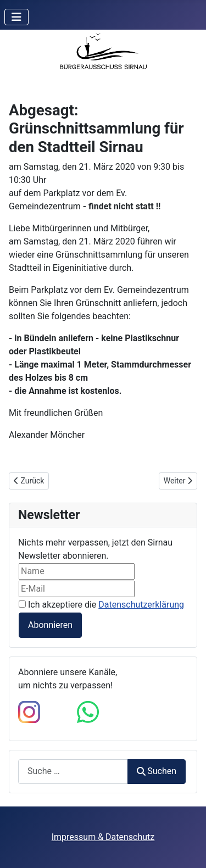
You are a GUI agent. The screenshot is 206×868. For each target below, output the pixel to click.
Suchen (157, 771)
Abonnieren (50, 625)
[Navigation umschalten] (16, 17)
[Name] (77, 571)
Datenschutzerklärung (141, 605)
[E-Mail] (77, 589)
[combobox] (73, 772)
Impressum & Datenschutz (103, 837)
